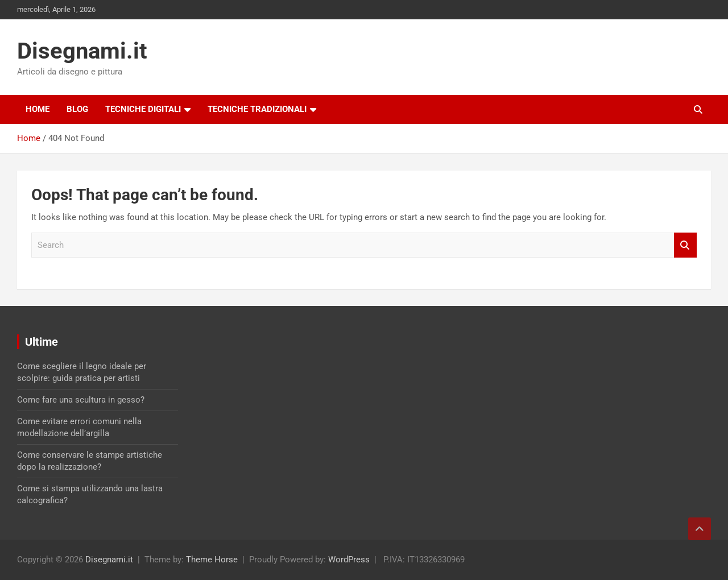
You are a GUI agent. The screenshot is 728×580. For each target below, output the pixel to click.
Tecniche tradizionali (257, 109)
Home (38, 109)
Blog (77, 109)
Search (685, 245)
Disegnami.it (82, 51)
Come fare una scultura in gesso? (81, 400)
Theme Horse (212, 560)
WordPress (349, 560)
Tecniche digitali (143, 109)
